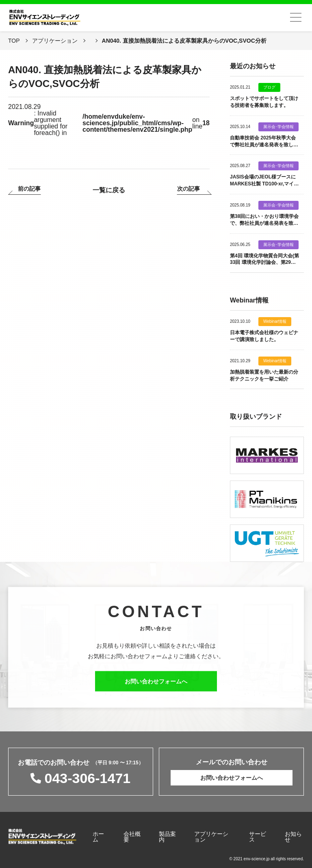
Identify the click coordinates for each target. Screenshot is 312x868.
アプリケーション (211, 837)
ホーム (98, 837)
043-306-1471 (87, 778)
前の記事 (29, 189)
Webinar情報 (275, 322)
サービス (258, 837)
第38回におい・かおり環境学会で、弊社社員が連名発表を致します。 (264, 223)
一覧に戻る (109, 190)
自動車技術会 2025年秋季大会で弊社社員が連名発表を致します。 (264, 145)
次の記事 (188, 189)
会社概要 (132, 837)
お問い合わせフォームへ (156, 685)
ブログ (269, 87)
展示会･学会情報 (278, 127)
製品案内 (167, 837)
